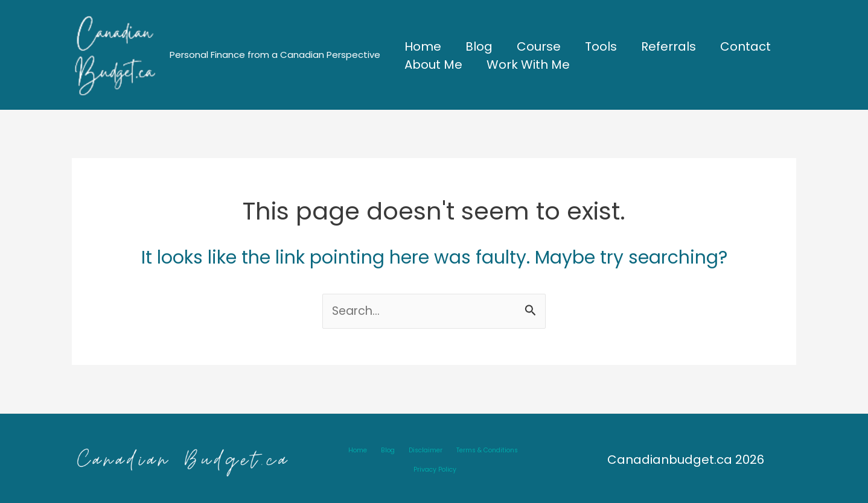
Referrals (669, 46)
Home (423, 46)
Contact (745, 46)
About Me (433, 65)
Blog (479, 46)
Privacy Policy (516, 458)
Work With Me (528, 65)
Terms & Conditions (453, 458)
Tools (601, 46)
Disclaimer (395, 458)
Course (539, 46)
